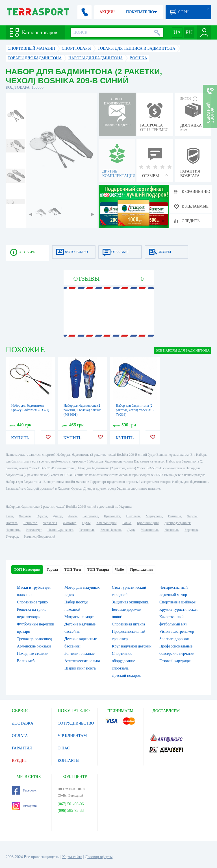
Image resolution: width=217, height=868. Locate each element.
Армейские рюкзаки (34, 646)
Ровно (127, 523)
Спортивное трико (32, 602)
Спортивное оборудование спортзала (123, 661)
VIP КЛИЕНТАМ (72, 736)
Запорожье (90, 516)
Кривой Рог (112, 516)
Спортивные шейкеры (178, 602)
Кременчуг (34, 530)
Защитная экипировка (130, 602)
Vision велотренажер (177, 632)
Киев (9, 516)
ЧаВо (119, 569)
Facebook (24, 790)
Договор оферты (99, 857)
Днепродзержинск (178, 523)
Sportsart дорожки (174, 639)
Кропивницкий (148, 523)
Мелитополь (150, 530)
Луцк (131, 530)
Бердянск (191, 530)
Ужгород (12, 536)
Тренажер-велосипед (34, 639)
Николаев (133, 516)
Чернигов (30, 523)
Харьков (25, 516)
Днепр (57, 516)
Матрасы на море (79, 617)
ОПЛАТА (20, 736)
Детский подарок (126, 676)
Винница (174, 516)
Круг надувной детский (132, 646)
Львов (72, 516)
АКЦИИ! (107, 12)
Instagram (24, 806)
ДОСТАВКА (23, 723)
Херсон (192, 516)
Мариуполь (154, 516)
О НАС (64, 748)
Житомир (70, 523)
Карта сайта (72, 857)
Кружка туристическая (178, 609)
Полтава (12, 523)
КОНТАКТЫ (69, 761)
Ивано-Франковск (60, 530)
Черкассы (50, 523)
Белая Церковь (111, 530)
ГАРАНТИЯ (22, 748)
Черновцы (13, 530)
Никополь (172, 530)
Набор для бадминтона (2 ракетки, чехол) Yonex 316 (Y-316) (135, 410)
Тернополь (87, 530)
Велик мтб (26, 661)
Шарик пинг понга (80, 668)
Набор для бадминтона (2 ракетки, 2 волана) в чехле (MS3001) (82, 410)
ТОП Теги (72, 569)
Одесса (42, 516)
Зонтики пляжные (80, 654)
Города (52, 569)
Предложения (142, 569)
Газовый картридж (175, 661)
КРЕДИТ (19, 761)
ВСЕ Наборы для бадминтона (183, 350)
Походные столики (33, 654)
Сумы (86, 523)
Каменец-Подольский (40, 536)
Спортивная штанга (128, 624)
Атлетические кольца (82, 661)
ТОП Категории (27, 569)
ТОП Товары (98, 569)
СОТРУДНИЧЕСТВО (76, 723)
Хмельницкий (106, 523)
